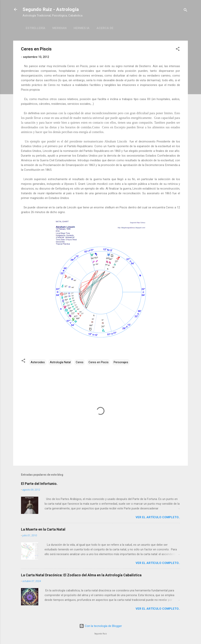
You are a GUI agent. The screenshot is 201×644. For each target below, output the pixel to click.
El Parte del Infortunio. (39, 484)
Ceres (80, 362)
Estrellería (36, 28)
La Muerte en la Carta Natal (43, 529)
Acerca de (105, 28)
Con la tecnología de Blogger (101, 626)
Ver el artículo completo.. (158, 517)
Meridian (59, 28)
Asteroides (38, 362)
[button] (178, 50)
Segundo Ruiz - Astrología (51, 9)
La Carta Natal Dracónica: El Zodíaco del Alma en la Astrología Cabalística (81, 575)
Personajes (121, 362)
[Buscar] (185, 11)
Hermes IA (82, 28)
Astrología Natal (60, 362)
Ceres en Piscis (99, 362)
